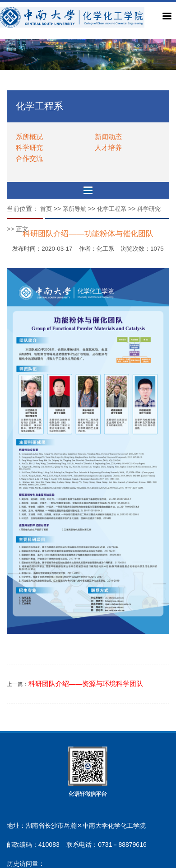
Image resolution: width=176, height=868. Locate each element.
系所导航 (74, 209)
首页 (46, 209)
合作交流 (29, 158)
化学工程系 (112, 209)
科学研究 (29, 147)
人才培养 (108, 147)
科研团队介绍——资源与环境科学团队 (86, 684)
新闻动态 (108, 137)
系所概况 (29, 137)
